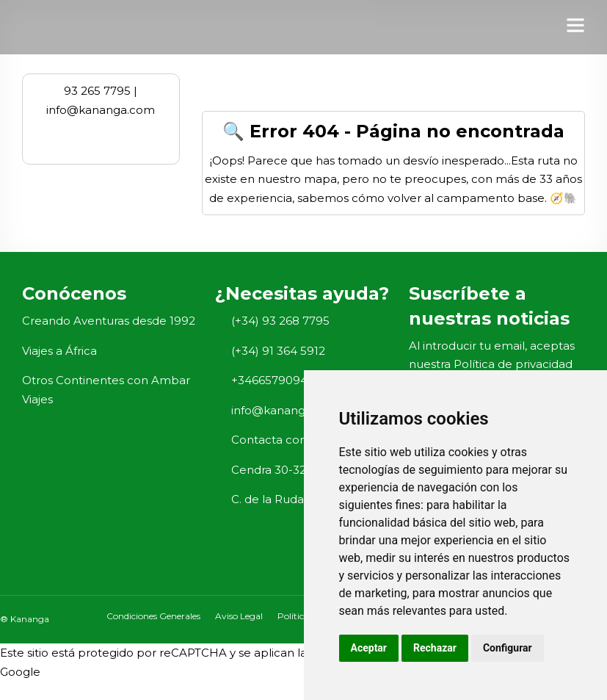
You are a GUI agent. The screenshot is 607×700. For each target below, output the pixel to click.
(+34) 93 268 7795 (280, 321)
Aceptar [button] (369, 648)
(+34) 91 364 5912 (278, 351)
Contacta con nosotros (295, 440)
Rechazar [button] (435, 648)
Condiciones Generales (153, 616)
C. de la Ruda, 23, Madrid (299, 499)
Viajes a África (59, 351)
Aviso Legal (239, 616)
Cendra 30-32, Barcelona (300, 470)
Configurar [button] (508, 648)
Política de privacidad (513, 364)
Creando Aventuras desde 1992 (109, 321)
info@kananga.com (286, 410)
